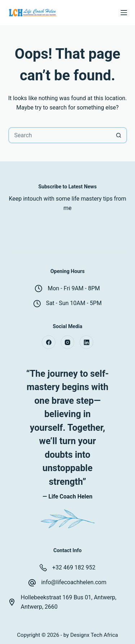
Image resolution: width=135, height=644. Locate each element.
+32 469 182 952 (74, 567)
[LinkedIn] (86, 342)
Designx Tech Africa (94, 635)
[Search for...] (60, 135)
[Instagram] (68, 342)
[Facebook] (49, 342)
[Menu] (124, 13)
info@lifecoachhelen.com (74, 582)
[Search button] (119, 135)
